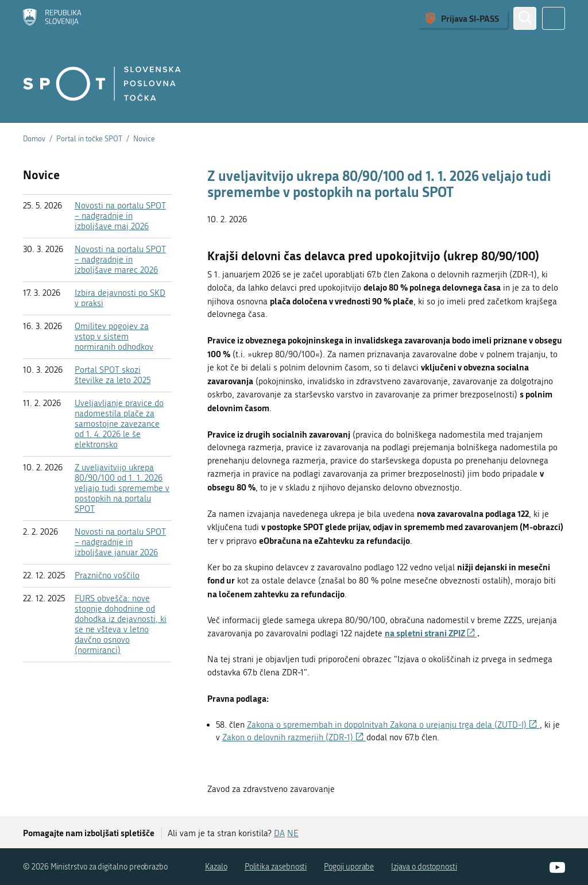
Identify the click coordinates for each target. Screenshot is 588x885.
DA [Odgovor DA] (279, 833)
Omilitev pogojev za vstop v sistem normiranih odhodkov (114, 337)
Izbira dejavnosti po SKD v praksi (120, 298)
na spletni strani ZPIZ (431, 633)
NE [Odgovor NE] (293, 833)
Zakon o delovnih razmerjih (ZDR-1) (294, 737)
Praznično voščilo (107, 575)
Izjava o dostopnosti (424, 867)
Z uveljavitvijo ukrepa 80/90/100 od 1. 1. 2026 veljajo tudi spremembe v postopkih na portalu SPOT (122, 488)
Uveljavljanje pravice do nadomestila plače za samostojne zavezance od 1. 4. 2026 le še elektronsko (119, 424)
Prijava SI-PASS (470, 18)
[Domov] (52, 18)
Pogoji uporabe (349, 867)
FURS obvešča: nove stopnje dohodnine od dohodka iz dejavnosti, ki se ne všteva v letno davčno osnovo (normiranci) (121, 624)
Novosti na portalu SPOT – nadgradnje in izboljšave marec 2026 (120, 260)
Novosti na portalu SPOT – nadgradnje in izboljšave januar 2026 (120, 542)
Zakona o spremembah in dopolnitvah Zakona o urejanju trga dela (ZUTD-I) (393, 725)
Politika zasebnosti (276, 867)
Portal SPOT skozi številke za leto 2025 (113, 375)
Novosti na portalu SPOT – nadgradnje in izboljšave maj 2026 (120, 216)
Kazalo (216, 867)
